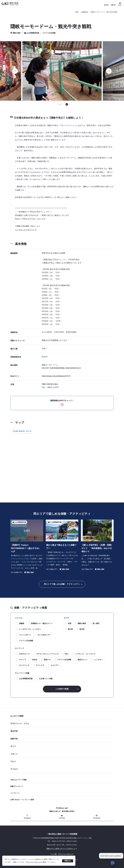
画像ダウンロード (17, 786)
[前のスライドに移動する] (15, 71)
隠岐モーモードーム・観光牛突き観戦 (104, 12)
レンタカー (99, 660)
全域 (70, 623)
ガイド (13, 746)
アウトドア (40, 665)
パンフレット (15, 793)
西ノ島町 (96, 623)
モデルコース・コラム (61, 723)
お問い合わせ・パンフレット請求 (22, 800)
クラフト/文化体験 (26, 641)
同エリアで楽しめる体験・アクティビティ (62, 584)
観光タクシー (83, 660)
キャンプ (23, 660)
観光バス (47, 660)
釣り (67, 654)
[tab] (57, 104)
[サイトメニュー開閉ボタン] (120, 4)
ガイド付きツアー (44, 635)
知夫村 (82, 629)
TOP (77, 12)
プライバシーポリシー (33, 862)
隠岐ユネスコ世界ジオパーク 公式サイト (44, 849)
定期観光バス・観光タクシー (42, 623)
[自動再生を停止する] (67, 104)
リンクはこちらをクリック (26, 230)
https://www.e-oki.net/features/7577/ (56, 376)
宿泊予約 (106, 5)
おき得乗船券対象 (26, 679)
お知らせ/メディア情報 (18, 780)
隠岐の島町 (82, 623)
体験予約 (113, 5)
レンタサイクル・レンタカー (30, 629)
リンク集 (54, 854)
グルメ (61, 761)
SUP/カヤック (24, 654)
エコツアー (55, 665)
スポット (61, 754)
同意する (68, 861)
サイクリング (24, 665)
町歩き (35, 660)
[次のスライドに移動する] (109, 71)
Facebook (97, 817)
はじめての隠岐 (61, 716)
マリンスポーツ (25, 635)
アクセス (14, 769)
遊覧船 (22, 623)
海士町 (70, 629)
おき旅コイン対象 (46, 679)
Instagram (27, 817)
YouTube (62, 817)
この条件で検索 (62, 689)
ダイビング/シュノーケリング (48, 654)
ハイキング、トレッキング (85, 654)
